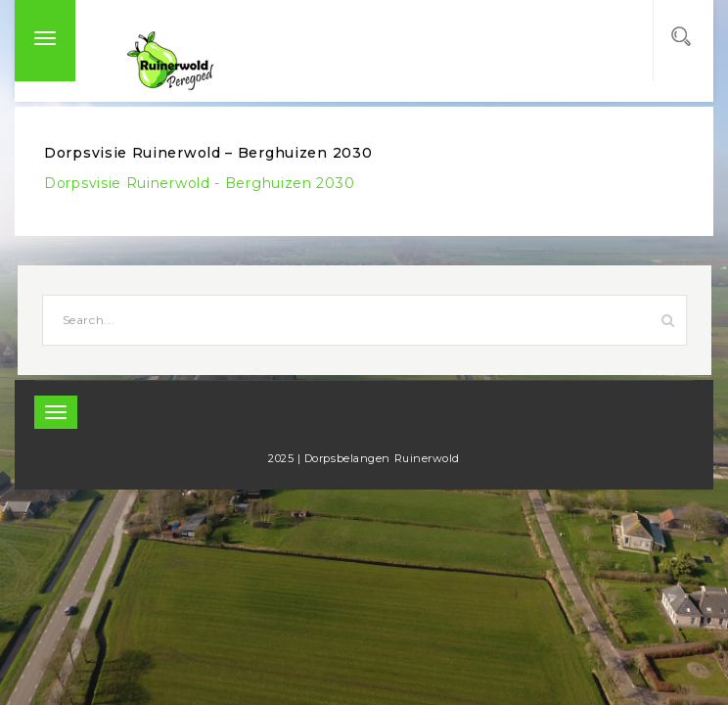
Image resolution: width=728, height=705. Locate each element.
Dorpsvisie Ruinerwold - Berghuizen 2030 (199, 183)
